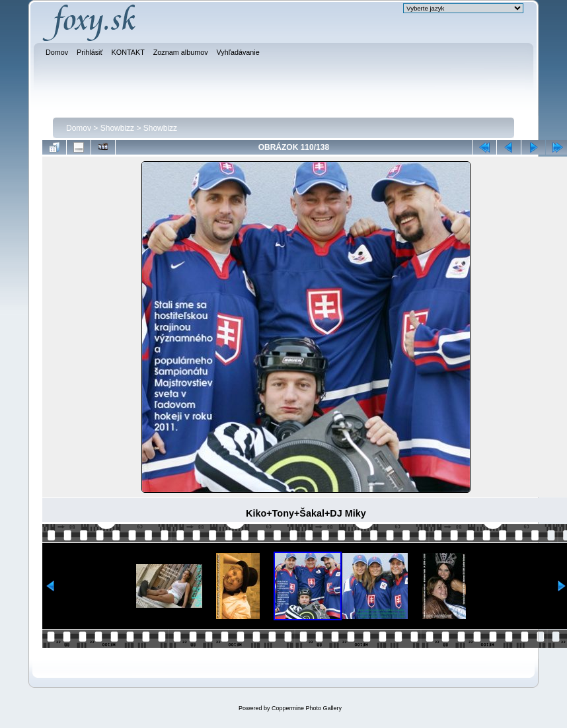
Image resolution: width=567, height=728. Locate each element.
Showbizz (117, 128)
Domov (79, 128)
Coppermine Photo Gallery (307, 708)
